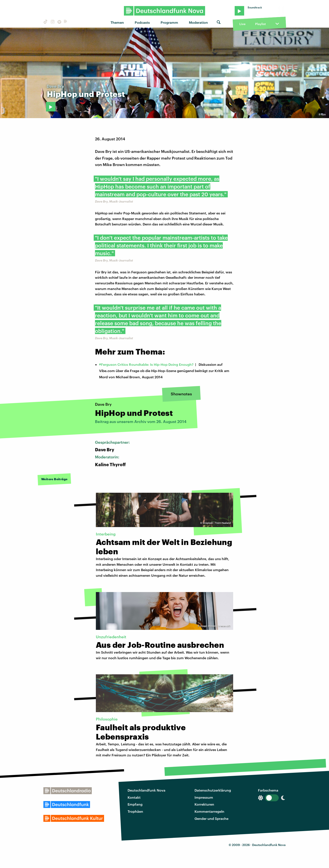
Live (242, 24)
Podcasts (142, 22)
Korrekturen (204, 804)
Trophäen (135, 811)
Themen (117, 22)
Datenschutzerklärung (213, 790)
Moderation (198, 22)
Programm (169, 22)
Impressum (204, 797)
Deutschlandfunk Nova (146, 790)
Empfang (135, 804)
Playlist (260, 24)
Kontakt (134, 797)
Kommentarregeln (209, 811)
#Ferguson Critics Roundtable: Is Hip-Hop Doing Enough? (146, 364)
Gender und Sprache (211, 818)
